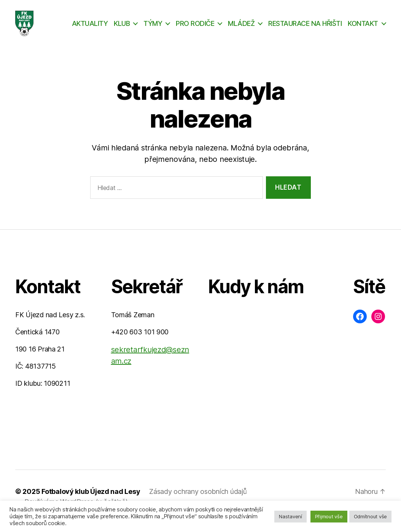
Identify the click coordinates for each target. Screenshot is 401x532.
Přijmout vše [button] (329, 516)
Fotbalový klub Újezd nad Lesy (91, 500)
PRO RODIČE (195, 28)
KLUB (122, 28)
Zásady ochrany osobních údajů (198, 500)
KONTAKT (363, 28)
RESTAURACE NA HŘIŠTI (305, 28)
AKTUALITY (90, 28)
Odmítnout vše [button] (371, 516)
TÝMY (153, 28)
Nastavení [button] (290, 516)
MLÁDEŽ (241, 28)
